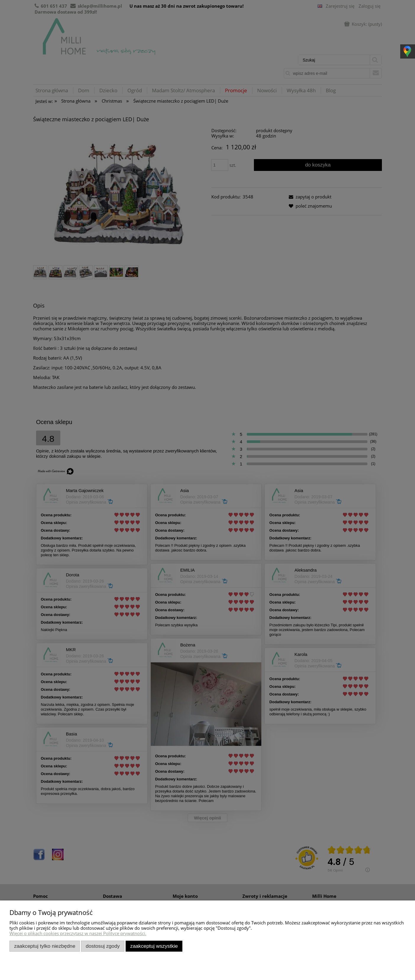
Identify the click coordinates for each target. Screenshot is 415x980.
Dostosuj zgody (103, 946)
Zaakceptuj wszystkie (154, 946)
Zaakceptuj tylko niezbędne (45, 946)
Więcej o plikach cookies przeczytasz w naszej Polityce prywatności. (78, 933)
